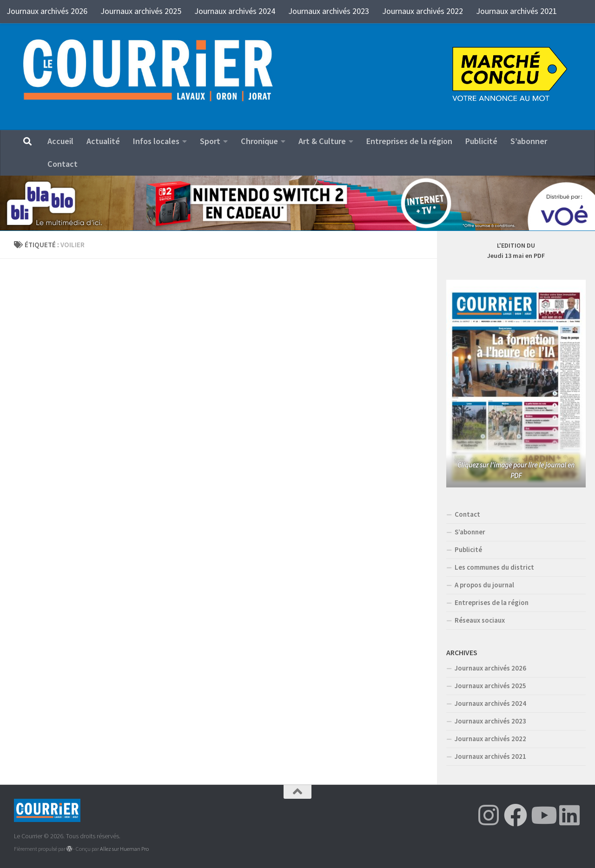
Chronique (259, 141)
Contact (63, 164)
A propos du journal (484, 585)
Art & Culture (322, 141)
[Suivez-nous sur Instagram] (489, 815)
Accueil (60, 141)
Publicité (481, 141)
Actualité (103, 141)
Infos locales (156, 141)
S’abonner (529, 141)
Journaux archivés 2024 (235, 11)
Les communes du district (494, 567)
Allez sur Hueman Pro (124, 849)
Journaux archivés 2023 (329, 11)
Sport (210, 141)
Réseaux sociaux (480, 620)
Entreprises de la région (409, 141)
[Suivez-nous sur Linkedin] (569, 815)
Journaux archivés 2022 (423, 11)
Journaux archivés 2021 (516, 11)
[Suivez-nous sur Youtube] (542, 815)
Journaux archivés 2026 (47, 11)
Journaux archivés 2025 (141, 11)
